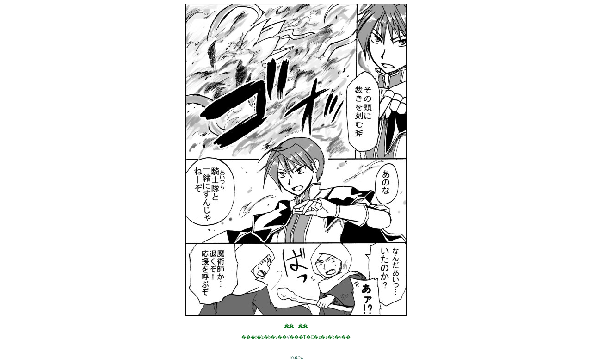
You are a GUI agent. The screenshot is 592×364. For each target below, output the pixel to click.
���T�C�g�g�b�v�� (320, 337)
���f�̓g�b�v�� (264, 337)
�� (289, 325)
